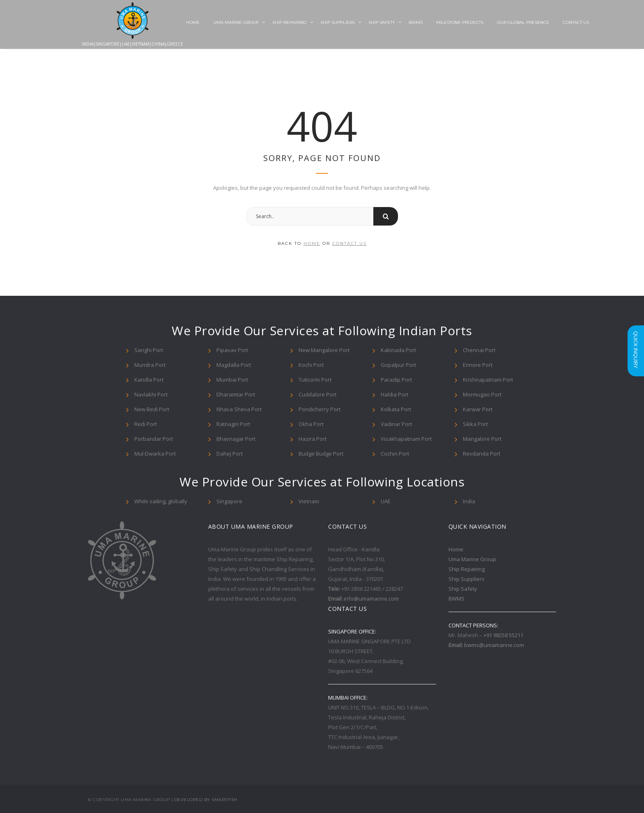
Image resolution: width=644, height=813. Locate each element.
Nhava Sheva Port (239, 409)
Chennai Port (479, 350)
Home (193, 22)
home (312, 243)
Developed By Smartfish (206, 800)
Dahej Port (230, 454)
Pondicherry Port (320, 409)
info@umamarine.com (371, 599)
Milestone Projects (460, 22)
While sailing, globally (161, 501)
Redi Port (146, 424)
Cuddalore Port (317, 394)
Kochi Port (311, 365)
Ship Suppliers (338, 22)
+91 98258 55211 (503, 635)
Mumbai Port (232, 380)
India (469, 501)
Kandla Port (149, 380)
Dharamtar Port (236, 394)
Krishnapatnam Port (488, 380)
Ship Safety (382, 22)
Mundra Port (150, 365)
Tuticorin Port (315, 380)
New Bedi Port (152, 409)
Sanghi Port (149, 350)
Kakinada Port (398, 350)
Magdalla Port (234, 365)
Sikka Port (475, 424)
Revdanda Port (482, 454)
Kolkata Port (396, 409)
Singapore (229, 501)
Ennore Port (478, 365)
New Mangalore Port (324, 350)
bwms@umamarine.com (494, 645)
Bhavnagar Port (236, 439)
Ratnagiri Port (233, 424)
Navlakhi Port (151, 394)
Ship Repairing (290, 22)
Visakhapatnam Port (406, 439)
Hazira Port (313, 439)
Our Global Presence (523, 22)
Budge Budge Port (321, 454)
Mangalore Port (482, 439)
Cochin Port (395, 454)
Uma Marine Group (236, 22)
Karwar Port (478, 409)
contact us (350, 243)
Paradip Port (396, 380)
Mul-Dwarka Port (155, 454)
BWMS (416, 22)
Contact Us (576, 22)
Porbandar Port (154, 439)
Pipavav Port (232, 350)
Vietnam (309, 501)
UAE (386, 501)
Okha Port (311, 424)
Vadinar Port (396, 424)
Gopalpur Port (398, 365)
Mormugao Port (482, 394)
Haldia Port (394, 394)
